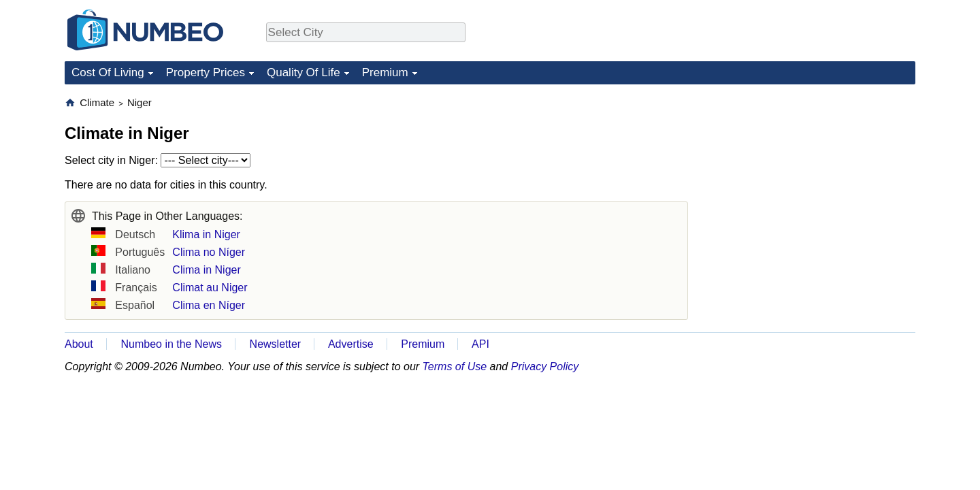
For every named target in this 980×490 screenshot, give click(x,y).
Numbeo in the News (171, 344)
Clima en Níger (209, 305)
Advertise (351, 344)
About (79, 344)
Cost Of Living (108, 72)
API (480, 344)
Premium (385, 72)
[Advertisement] (813, 181)
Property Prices (206, 72)
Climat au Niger (210, 288)
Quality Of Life (304, 72)
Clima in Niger (206, 270)
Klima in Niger (206, 234)
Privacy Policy (545, 366)
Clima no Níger (209, 252)
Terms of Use (455, 366)
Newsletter (276, 344)
